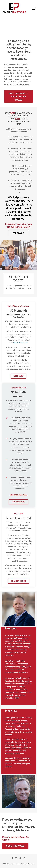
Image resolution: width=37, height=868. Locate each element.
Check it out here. (21, 343)
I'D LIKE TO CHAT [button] (18, 581)
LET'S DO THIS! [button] (18, 502)
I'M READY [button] (18, 376)
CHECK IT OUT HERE (18, 495)
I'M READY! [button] (19, 233)
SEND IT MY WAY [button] (15, 846)
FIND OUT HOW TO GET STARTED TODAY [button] (19, 97)
